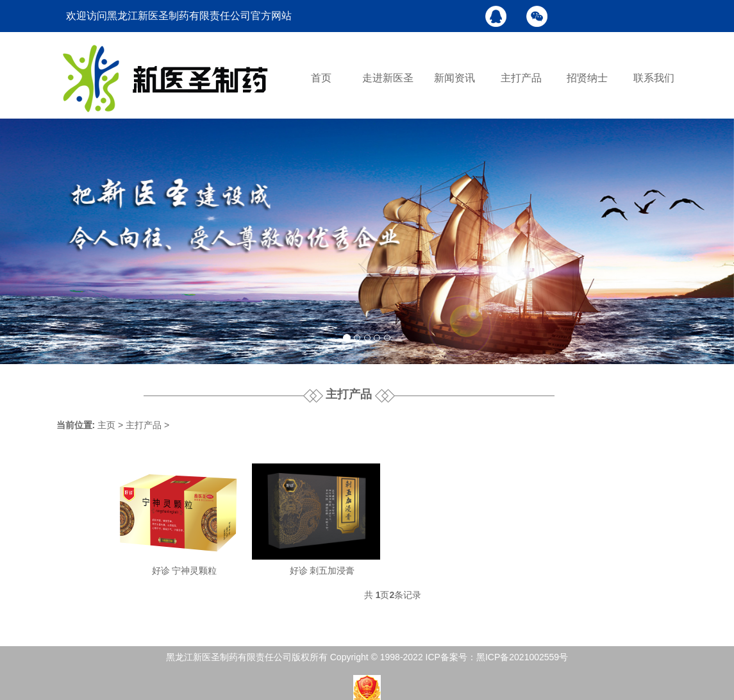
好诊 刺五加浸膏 (322, 571)
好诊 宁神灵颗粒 (185, 571)
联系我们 (654, 78)
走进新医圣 (388, 78)
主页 (106, 425)
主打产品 (521, 78)
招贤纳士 (587, 78)
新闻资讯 (455, 78)
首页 (321, 78)
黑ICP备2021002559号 (522, 657)
